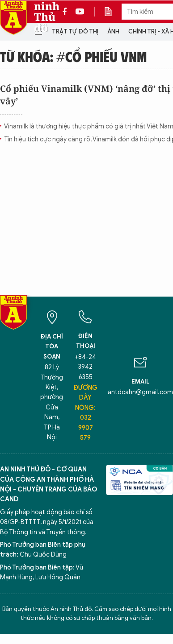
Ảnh (113, 31)
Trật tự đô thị (75, 31)
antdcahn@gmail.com (140, 392)
